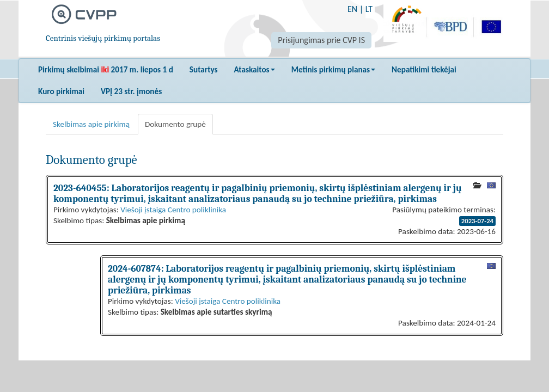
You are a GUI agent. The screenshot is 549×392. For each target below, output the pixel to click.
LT (369, 9)
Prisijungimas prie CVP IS (321, 40)
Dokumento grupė (175, 124)
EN (352, 9)
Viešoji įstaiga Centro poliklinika (173, 210)
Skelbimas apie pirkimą (91, 124)
